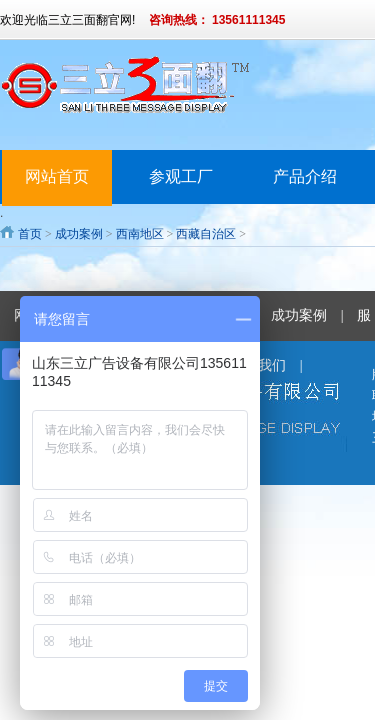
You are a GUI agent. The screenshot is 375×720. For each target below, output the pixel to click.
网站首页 (57, 176)
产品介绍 (305, 176)
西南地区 (140, 234)
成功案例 (79, 234)
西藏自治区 (206, 234)
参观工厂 (181, 176)
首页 (30, 234)
